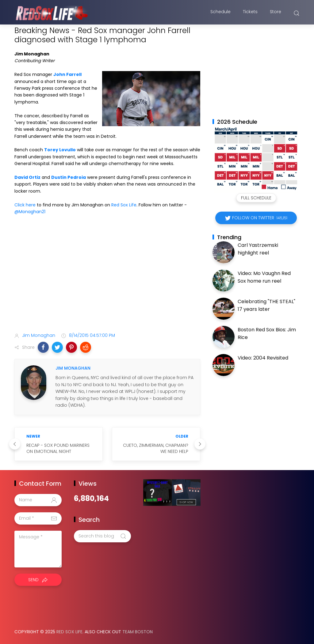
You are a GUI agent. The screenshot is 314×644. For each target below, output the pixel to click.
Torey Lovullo (60, 150)
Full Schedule (256, 198)
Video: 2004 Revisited (263, 358)
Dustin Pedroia (69, 177)
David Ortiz (27, 177)
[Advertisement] (107, 279)
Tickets (250, 13)
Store (276, 13)
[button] (43, 347)
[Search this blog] (102, 536)
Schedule (220, 13)
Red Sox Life (124, 205)
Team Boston (138, 632)
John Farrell (67, 74)
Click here (25, 205)
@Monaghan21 (30, 212)
